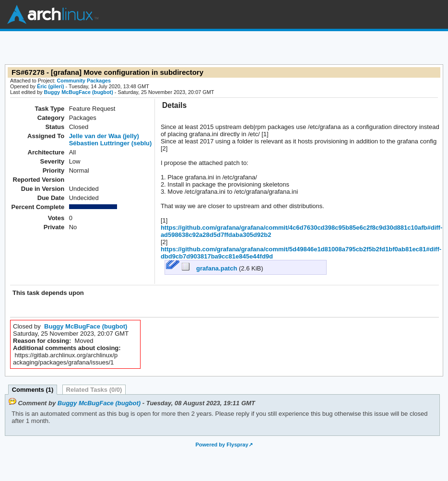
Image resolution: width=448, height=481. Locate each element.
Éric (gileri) (51, 86)
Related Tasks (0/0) (94, 390)
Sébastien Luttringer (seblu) (111, 143)
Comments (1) (33, 390)
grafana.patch (210, 268)
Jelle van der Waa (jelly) (104, 136)
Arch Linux (53, 14)
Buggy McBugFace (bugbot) (78, 92)
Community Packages (84, 81)
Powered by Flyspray (222, 445)
